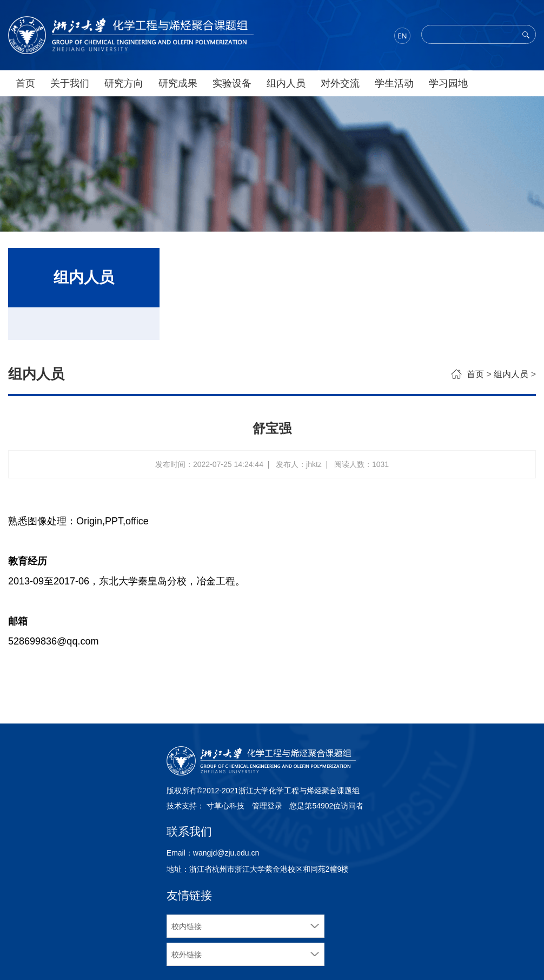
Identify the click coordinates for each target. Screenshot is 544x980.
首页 (25, 83)
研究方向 (124, 83)
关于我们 (70, 83)
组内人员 (286, 83)
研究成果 (178, 83)
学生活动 (394, 83)
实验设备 (232, 83)
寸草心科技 (225, 806)
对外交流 (340, 83)
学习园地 (448, 83)
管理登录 (267, 806)
